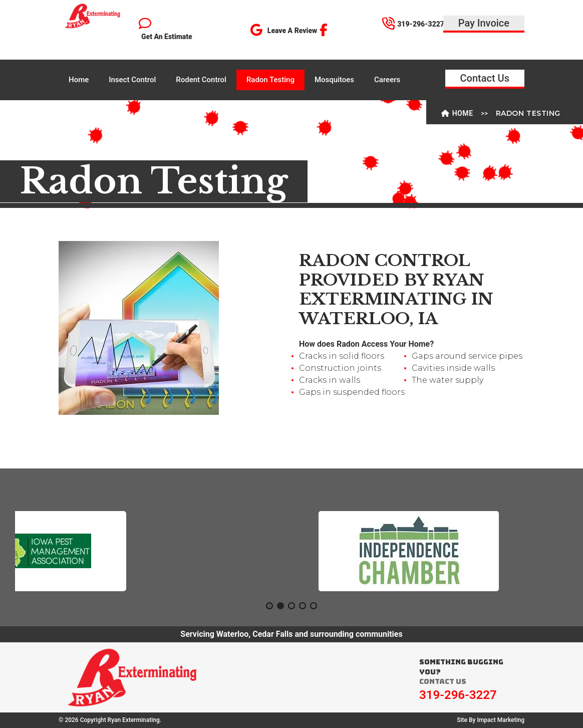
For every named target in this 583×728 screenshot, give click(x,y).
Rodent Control (201, 80)
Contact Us (485, 78)
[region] (291, 551)
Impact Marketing (501, 720)
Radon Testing (270, 80)
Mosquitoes (334, 80)
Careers (387, 80)
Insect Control (132, 80)
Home (79, 80)
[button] (105, 551)
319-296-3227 (458, 695)
